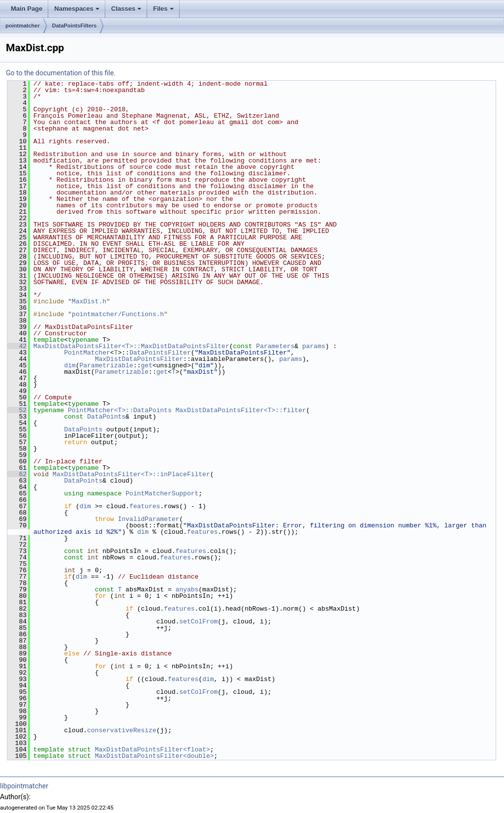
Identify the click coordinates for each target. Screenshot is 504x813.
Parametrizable (106, 365)
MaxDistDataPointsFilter (139, 359)
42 (17, 346)
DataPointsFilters (74, 26)
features (145, 506)
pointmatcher (23, 26)
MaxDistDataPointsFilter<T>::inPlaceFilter (131, 474)
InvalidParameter (148, 519)
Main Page (27, 9)
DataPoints (106, 417)
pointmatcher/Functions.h (118, 314)
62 (17, 474)
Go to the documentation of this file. (61, 73)
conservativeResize (122, 730)
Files (163, 9)
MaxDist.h (89, 301)
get (146, 365)
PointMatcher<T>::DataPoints (120, 410)
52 (17, 410)
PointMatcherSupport (162, 493)
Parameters (275, 346)
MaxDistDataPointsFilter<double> (155, 756)
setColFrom (198, 621)
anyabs (187, 589)
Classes (126, 9)
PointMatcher (87, 353)
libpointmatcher (24, 786)
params (314, 346)
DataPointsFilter (160, 353)
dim (70, 365)
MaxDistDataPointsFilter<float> (153, 749)
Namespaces (77, 9)
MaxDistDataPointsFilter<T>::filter (240, 410)
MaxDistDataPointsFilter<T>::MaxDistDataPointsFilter (131, 346)
